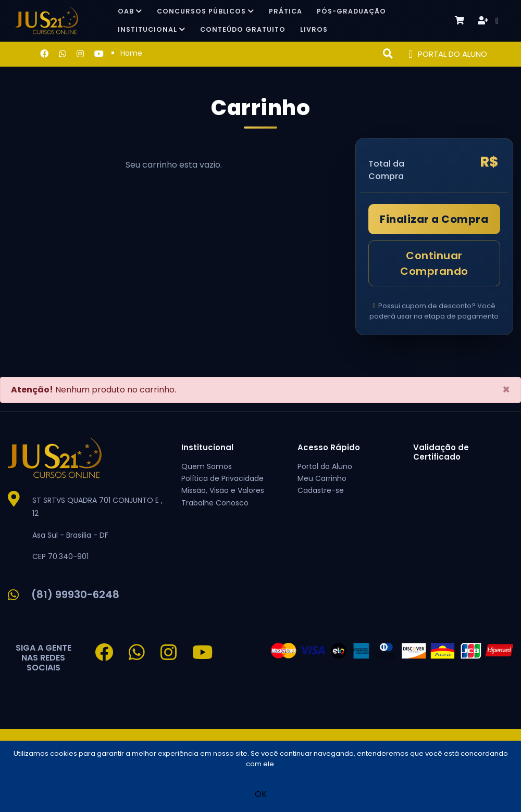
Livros (314, 29)
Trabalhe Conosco (215, 503)
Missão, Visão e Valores (223, 490)
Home (131, 53)
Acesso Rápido (329, 447)
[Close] (506, 390)
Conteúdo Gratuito (243, 29)
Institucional (152, 29)
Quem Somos (207, 466)
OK (261, 794)
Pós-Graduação (351, 11)
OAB (130, 11)
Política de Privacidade (222, 478)
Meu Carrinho (322, 478)
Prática (286, 11)
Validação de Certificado (441, 452)
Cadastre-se (321, 490)
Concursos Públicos (206, 11)
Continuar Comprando (434, 263)
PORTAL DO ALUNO (448, 54)
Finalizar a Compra (434, 219)
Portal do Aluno (325, 466)
